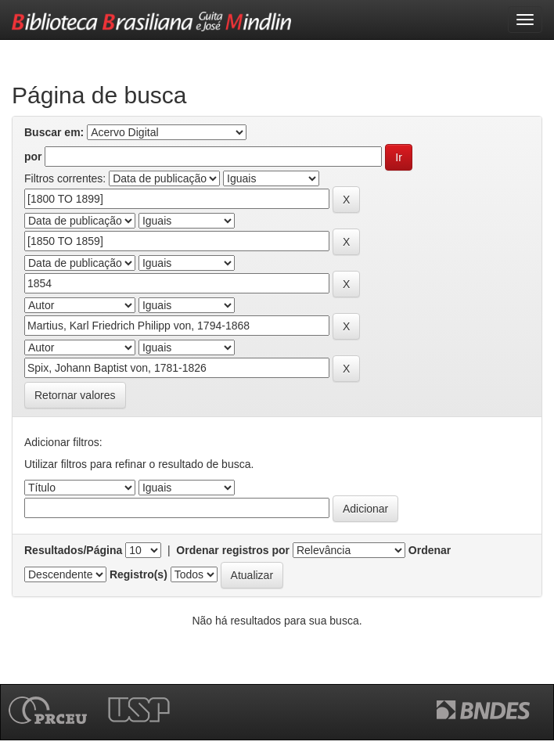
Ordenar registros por (233, 550)
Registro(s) (138, 574)
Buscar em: (54, 132)
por (33, 157)
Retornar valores (75, 395)
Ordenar (430, 550)
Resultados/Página (73, 550)
